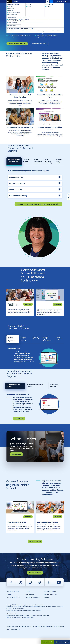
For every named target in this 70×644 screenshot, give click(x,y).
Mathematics (26, 9)
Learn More (28, 304)
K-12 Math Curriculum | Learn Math (40, 622)
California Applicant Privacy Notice (25, 633)
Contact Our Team (35, 579)
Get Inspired (16, 457)
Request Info (47, 642)
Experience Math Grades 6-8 (14, 10)
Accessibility (10, 633)
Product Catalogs (51, 601)
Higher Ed (15, 1)
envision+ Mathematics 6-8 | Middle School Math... (20, 624)
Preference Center (50, 598)
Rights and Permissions (48, 633)
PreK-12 (9, 1)
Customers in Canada (32, 604)
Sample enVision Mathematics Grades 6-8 (18, 622)
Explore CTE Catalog (35, 548)
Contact (59, 5)
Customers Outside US (13, 604)
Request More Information (17, 44)
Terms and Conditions (13, 636)
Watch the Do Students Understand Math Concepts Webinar (38, 204)
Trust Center (30, 601)
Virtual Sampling (62, 642)
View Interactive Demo (39, 44)
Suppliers (9, 601)
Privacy (38, 633)
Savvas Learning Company (13, 9)
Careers (28, 598)
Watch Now (58, 304)
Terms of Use (60, 633)
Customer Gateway (13, 598)
